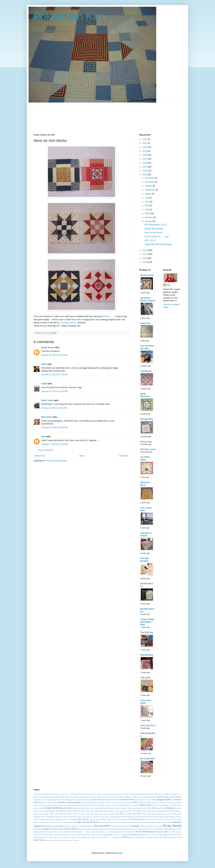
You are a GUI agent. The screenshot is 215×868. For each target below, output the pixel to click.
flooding (106, 808)
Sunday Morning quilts (127, 832)
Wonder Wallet (163, 837)
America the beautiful (95, 797)
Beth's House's (146, 800)
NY (157, 819)
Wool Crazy (39, 840)
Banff (121, 800)
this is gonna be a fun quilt (66, 835)
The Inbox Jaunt (148, 449)
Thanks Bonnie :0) (49, 835)
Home (82, 456)
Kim (168, 285)
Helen (44, 364)
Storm (107, 832)
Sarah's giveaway (146, 826)
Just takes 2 (138, 814)
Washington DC (43, 837)
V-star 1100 (118, 835)
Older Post (124, 456)
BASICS (137, 800)
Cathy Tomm (47, 400)
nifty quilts (145, 678)
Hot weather (137, 811)
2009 (145, 262)
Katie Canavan (158, 814)
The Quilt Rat (147, 632)
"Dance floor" (64, 794)
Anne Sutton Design (148, 797)
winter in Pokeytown (137, 837)
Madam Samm (139, 817)
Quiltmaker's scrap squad (53, 826)
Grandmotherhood (73, 811)
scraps (67, 829)
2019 (145, 151)
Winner (126, 837)
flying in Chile (126, 808)
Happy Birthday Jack (111, 811)
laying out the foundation (65, 817)
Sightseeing (103, 829)
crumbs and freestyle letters (81, 805)
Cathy (44, 384)
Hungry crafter (49, 814)
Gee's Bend (152, 808)
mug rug (92, 819)
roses (124, 826)
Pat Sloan (94, 822)
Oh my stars (51, 822)
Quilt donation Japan (153, 822)
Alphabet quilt (59, 797)
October (149, 186)
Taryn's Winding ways (145, 832)
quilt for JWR (166, 822)
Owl (75, 822)
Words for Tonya (62, 840)
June (147, 202)
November (150, 182)
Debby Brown (48, 347)
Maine (147, 817)
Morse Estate (83, 819)
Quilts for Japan (70, 826)
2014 (145, 171)
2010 (145, 258)
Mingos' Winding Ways (58, 819)
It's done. (81, 814)
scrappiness (38, 829)
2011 (145, 254)
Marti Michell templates (167, 817)
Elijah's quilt (90, 808)
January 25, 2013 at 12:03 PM (55, 391)
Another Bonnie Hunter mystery (169, 797)
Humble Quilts (147, 275)
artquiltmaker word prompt (101, 800)
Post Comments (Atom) (56, 461)
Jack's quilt (89, 814)
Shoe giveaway (93, 829)
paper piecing (83, 822)
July (147, 198)
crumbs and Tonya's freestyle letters (118, 805)
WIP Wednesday (151, 837)
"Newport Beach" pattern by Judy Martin (99, 794)
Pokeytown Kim (68, 16)
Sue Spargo (114, 832)
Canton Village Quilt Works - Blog (147, 622)
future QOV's (142, 808)
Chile (135, 802)
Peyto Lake (108, 822)
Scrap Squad (172, 826)
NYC (160, 819)
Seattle (74, 829)
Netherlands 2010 (137, 819)
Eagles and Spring (79, 808)
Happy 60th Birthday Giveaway (158, 244)
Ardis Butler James (83, 800)
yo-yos (76, 840)
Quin (78, 826)
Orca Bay (59, 822)
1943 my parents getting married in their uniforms (143, 794)
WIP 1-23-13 (150, 240)
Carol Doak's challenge (124, 803)
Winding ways (117, 837)
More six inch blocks (154, 233)
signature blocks (114, 829)
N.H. (119, 819)
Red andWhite (116, 826)
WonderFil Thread (175, 837)
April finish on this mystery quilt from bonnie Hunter (52, 800)
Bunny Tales (146, 442)
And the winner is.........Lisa (157, 237)
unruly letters (108, 835)
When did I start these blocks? (60, 837)
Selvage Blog (147, 419)
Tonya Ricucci (85, 835)
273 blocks (165, 794)
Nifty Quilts (47, 417)
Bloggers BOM (164, 800)
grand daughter (49, 811)
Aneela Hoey (136, 797)
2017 (145, 159)
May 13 (179, 817)
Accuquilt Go (174, 794)
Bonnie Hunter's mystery (49, 803)
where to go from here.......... (101, 837)
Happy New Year (125, 811)
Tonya (78, 835)
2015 (145, 167)
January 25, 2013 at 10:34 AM (54, 355)
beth (43, 437)
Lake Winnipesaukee (48, 817)
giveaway (169, 808)
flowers (112, 808)
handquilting (98, 811)
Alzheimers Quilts (71, 797)
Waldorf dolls (167, 835)
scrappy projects (57, 829)
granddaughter (61, 811)
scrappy (46, 829)
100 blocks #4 (119, 794)
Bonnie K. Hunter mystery (70, 802)
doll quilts (67, 808)
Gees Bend (161, 808)
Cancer (108, 803)
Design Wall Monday (154, 229)
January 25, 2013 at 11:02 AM (54, 375)
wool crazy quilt (50, 840)
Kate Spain (147, 814)
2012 (145, 250)
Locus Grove (105, 817)
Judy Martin (128, 814)
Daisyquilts (135, 805)
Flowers (118, 808)
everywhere (99, 808)
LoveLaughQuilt (115, 817)
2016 (145, 163)
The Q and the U (148, 726)
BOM (173, 800)
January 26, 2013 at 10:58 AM (54, 427)
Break (84, 803)
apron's (73, 800)
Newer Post (40, 456)
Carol (113, 803)
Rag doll (83, 826)
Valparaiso (126, 835)
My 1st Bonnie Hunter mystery (106, 819)
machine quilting (127, 817)
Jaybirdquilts (114, 814)
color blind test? (161, 803)
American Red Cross (111, 797)
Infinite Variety (72, 814)
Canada (102, 803)
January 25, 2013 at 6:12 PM (54, 408)
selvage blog (82, 829)
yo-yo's (71, 840)
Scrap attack (158, 826)
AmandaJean (83, 797)
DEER (42, 808)
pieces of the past (120, 822)
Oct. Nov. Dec (167, 819)
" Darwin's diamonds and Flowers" (46, 794)
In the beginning (60, 814)
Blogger (120, 853)
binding (154, 800)
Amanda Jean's (68, 323)
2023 (145, 139)
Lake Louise (168, 814)
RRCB (128, 826)
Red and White (102, 826)
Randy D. (90, 826)
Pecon (102, 822)
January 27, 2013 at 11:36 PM (55, 444)
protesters (130, 822)
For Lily (134, 808)
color (153, 803)
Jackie (96, 814)
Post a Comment (45, 450)
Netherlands (126, 819)
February (149, 217)
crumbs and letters (98, 805)
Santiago (135, 826)
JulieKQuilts (146, 371)
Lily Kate (86, 817)
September (150, 190)
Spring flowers (147, 829)
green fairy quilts (87, 811)
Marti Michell (154, 817)
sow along (137, 829)
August (148, 194)
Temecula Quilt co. (163, 832)
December (150, 178)
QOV (136, 822)
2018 (145, 155)
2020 (145, 147)
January (149, 221)
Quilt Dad (142, 822)
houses (145, 811)
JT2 (121, 814)
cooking (170, 803)
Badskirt (115, 800)
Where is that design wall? (81, 837)
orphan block (68, 822)
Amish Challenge (125, 797)
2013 (145, 175)
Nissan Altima (150, 819)
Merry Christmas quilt (41, 819)
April (147, 210)
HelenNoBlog (147, 655)
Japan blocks (104, 814)
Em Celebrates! (148, 759)
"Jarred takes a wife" (77, 794)
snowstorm (129, 829)
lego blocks (78, 817)
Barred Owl (128, 800)
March (148, 213)
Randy (106, 316)
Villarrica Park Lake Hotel (153, 835)
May (147, 205)
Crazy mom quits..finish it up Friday (57, 805)
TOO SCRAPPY (96, 835)
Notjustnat (145, 323)
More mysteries (72, 819)
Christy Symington (144, 803)
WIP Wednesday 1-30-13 (156, 225)
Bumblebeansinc (93, 803)
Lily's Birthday (94, 817)
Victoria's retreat (137, 835)
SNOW (122, 829)
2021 (145, 143)
